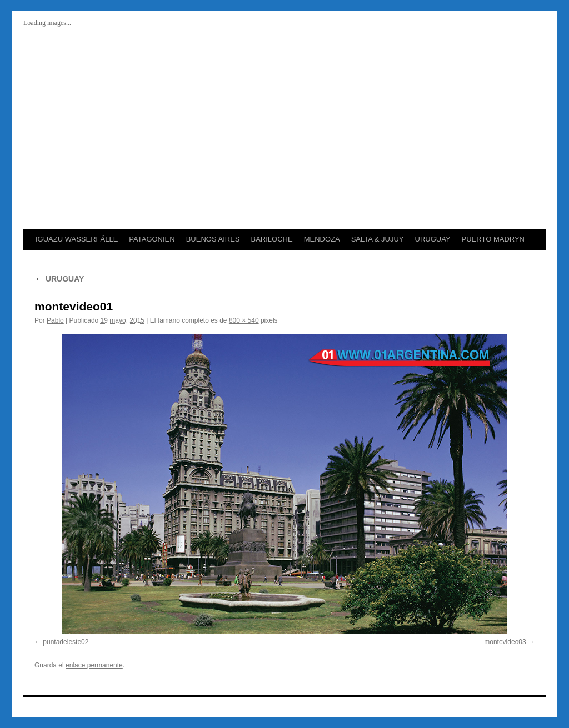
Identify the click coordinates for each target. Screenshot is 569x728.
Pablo (55, 320)
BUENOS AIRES (213, 239)
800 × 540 (244, 320)
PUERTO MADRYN (493, 239)
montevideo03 (505, 642)
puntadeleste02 (66, 642)
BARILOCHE (271, 239)
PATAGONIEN (152, 239)
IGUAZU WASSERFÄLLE (77, 239)
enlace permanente (94, 665)
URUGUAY (433, 239)
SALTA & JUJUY (378, 239)
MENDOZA (322, 239)
